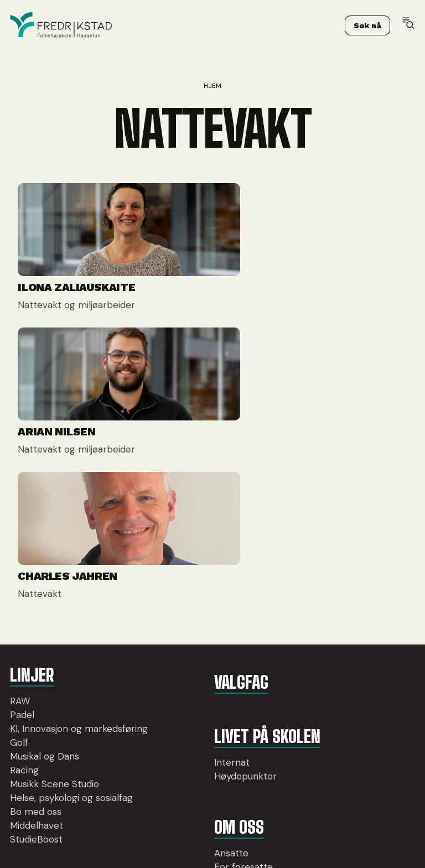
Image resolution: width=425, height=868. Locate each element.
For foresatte (181, 775)
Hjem (212, 86)
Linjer (31, 590)
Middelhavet (37, 768)
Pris (160, 789)
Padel (22, 630)
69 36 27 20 (353, 671)
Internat (169, 671)
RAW (20, 616)
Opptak (168, 803)
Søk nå (367, 27)
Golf (19, 672)
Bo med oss (36, 755)
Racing (24, 699)
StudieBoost (36, 782)
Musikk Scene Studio (55, 713)
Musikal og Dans (45, 685)
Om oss (176, 735)
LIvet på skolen (202, 644)
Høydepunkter (183, 684)
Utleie (164, 817)
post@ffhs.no (353, 684)
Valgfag (178, 590)
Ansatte (169, 761)
